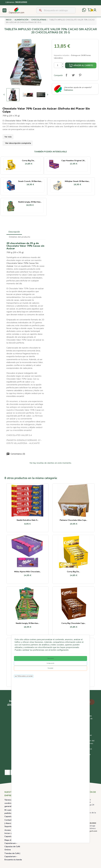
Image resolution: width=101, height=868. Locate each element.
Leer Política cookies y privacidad (24, 676)
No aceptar (50, 668)
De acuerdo (51, 658)
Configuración (50, 663)
